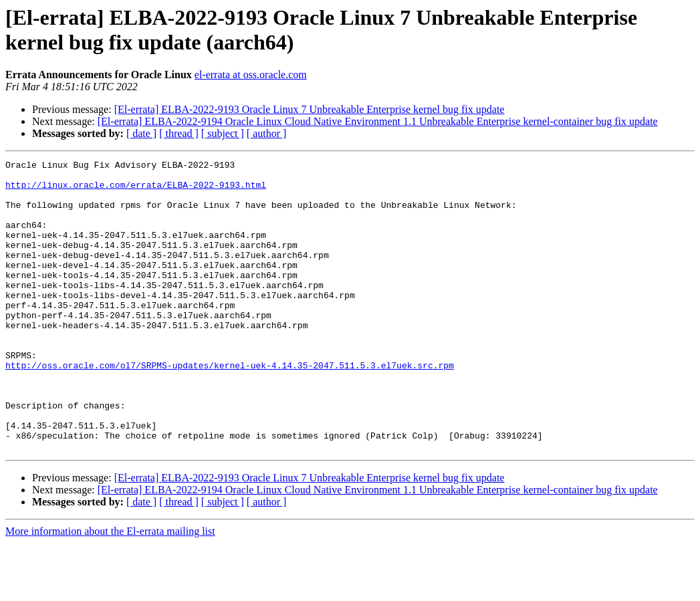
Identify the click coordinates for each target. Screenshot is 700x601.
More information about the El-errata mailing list (110, 589)
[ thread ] (179, 133)
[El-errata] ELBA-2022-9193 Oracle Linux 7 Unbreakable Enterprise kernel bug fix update (310, 109)
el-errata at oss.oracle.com (251, 75)
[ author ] (267, 133)
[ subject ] (223, 133)
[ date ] (141, 133)
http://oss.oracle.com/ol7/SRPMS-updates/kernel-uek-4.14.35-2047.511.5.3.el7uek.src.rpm (230, 407)
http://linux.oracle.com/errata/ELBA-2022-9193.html (136, 191)
